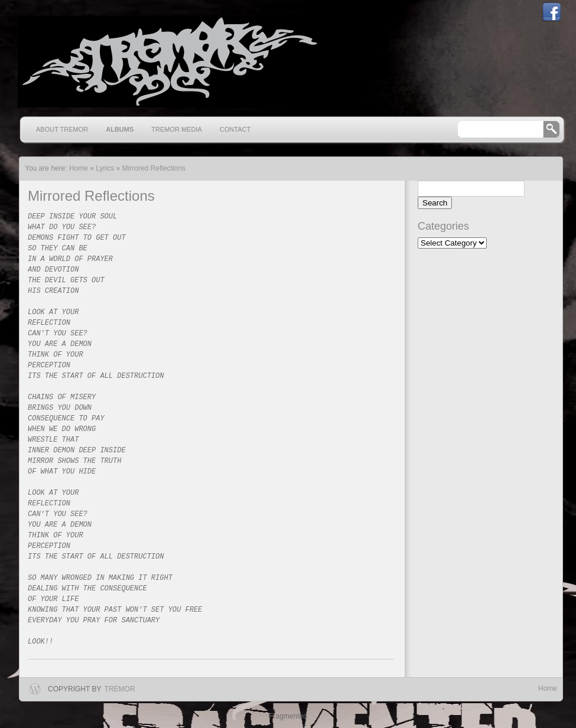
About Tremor (62, 129)
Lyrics (105, 168)
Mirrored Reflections (154, 168)
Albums (120, 129)
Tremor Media (177, 129)
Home (548, 688)
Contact (235, 129)
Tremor (120, 689)
